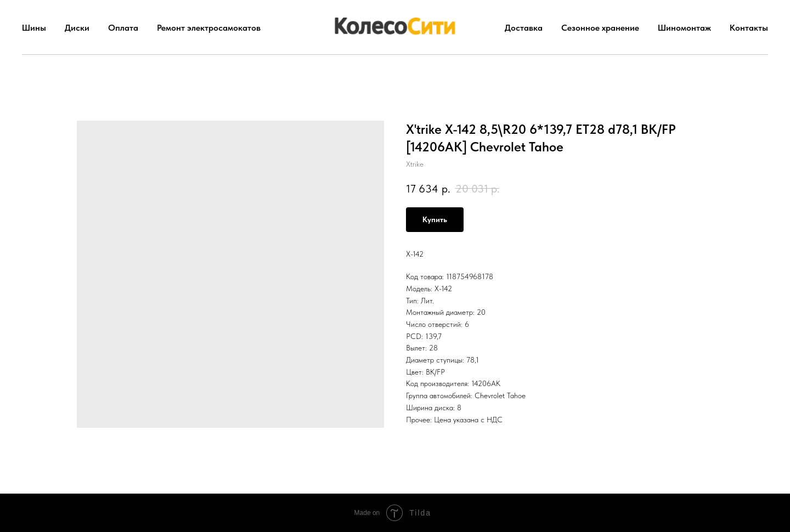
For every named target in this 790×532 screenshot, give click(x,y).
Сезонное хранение (600, 28)
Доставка (524, 28)
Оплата (123, 28)
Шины (34, 28)
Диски (77, 28)
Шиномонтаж (684, 28)
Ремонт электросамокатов (209, 28)
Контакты (749, 28)
